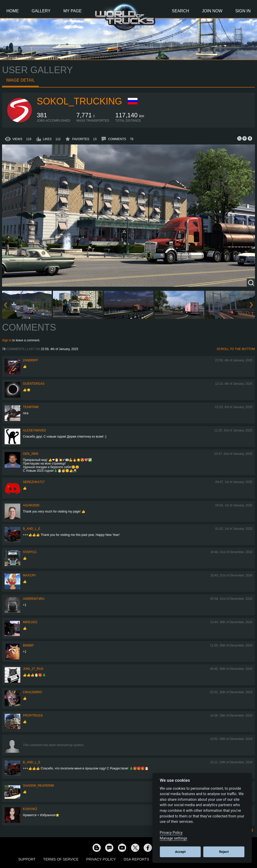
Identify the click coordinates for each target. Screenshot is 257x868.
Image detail (20, 80)
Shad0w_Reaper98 (38, 786)
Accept (180, 852)
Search (181, 11)
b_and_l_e (32, 529)
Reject (224, 852)
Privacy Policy (101, 859)
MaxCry (29, 575)
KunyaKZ (30, 809)
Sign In (243, 11)
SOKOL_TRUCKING (79, 101)
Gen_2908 (30, 454)
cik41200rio (33, 692)
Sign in (7, 340)
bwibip (28, 645)
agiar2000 (31, 505)
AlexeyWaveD (34, 430)
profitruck (33, 716)
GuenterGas (34, 384)
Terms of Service (61, 859)
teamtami (31, 407)
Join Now (212, 11)
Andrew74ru (34, 599)
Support (27, 859)
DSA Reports (136, 859)
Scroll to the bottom (236, 349)
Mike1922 (30, 622)
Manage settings (174, 838)
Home (13, 11)
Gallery (41, 11)
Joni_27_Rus (33, 669)
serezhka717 (34, 482)
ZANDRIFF (30, 360)
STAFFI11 (30, 552)
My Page (73, 11)
